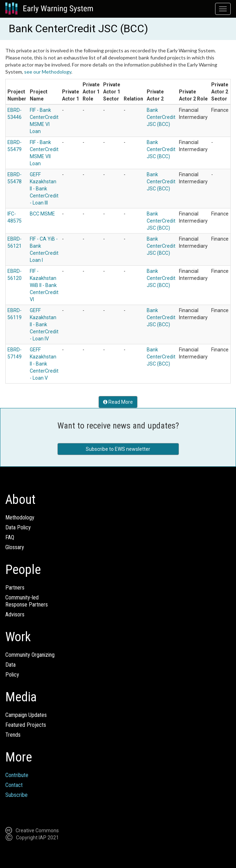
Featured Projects (26, 725)
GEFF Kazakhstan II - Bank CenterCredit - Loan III (44, 189)
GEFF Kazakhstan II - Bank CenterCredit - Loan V (44, 364)
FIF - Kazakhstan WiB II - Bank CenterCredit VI (44, 285)
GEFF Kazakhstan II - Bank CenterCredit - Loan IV (44, 324)
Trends (13, 735)
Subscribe (16, 795)
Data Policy (18, 527)
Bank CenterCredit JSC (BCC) (161, 117)
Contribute (17, 775)
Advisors (15, 614)
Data (10, 665)
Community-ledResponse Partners (27, 601)
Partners (15, 588)
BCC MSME (42, 214)
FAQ (10, 537)
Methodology (20, 518)
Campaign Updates (26, 715)
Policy (12, 675)
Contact (14, 785)
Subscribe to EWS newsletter (118, 449)
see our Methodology (48, 72)
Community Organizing (30, 655)
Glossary (15, 547)
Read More (118, 402)
